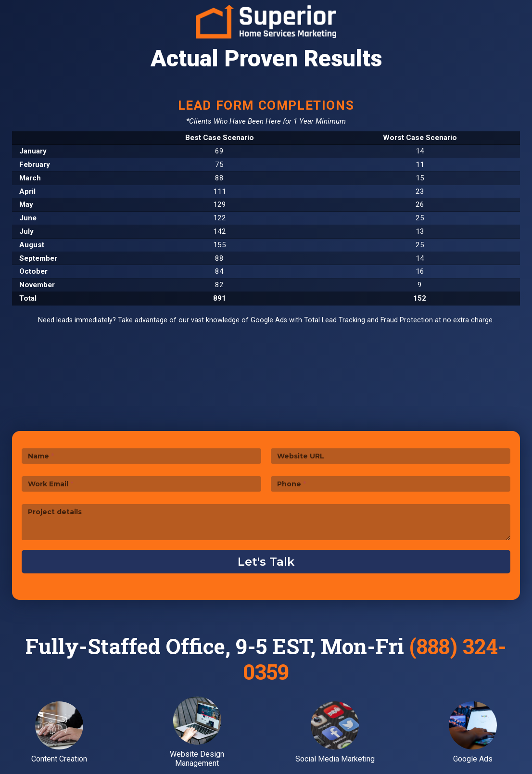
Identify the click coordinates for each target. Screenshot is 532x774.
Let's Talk (266, 562)
